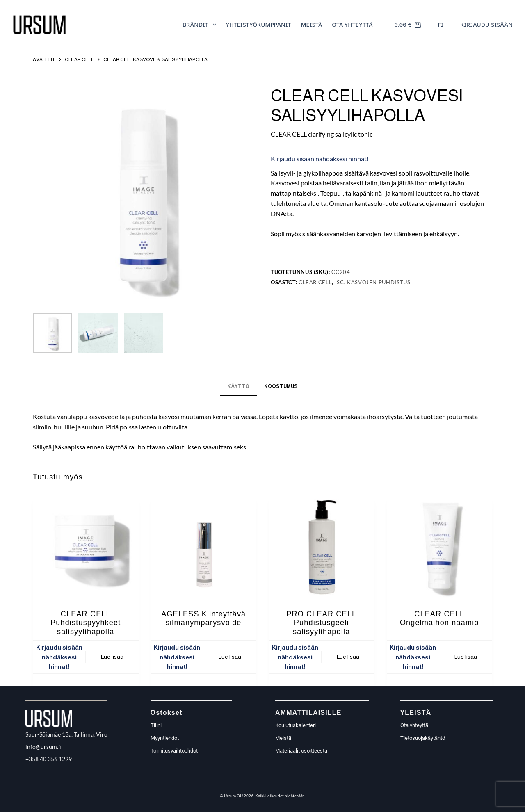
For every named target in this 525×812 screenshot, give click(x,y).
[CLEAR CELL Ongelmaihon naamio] (440, 547)
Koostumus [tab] (281, 386)
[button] (441, 25)
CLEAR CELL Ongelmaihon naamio (439, 618)
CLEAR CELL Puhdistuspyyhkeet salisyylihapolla (86, 623)
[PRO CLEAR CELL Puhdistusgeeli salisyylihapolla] (322, 547)
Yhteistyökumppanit (259, 24)
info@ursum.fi (43, 747)
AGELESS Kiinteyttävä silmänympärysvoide (203, 618)
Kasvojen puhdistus (379, 282)
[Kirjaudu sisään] (486, 25)
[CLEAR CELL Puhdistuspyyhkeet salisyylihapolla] (86, 547)
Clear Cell (315, 282)
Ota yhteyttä (352, 24)
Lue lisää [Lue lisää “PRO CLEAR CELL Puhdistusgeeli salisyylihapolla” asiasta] (348, 657)
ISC (340, 282)
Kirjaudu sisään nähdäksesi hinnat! (320, 159)
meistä (312, 24)
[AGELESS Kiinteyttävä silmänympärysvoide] (204, 547)
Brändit (201, 25)
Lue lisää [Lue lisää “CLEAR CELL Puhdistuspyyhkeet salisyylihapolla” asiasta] (112, 657)
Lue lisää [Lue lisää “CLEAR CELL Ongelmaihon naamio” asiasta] (466, 657)
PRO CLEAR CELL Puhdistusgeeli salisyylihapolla (321, 623)
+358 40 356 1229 (49, 759)
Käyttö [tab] (238, 386)
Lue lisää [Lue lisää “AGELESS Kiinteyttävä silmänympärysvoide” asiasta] (230, 657)
